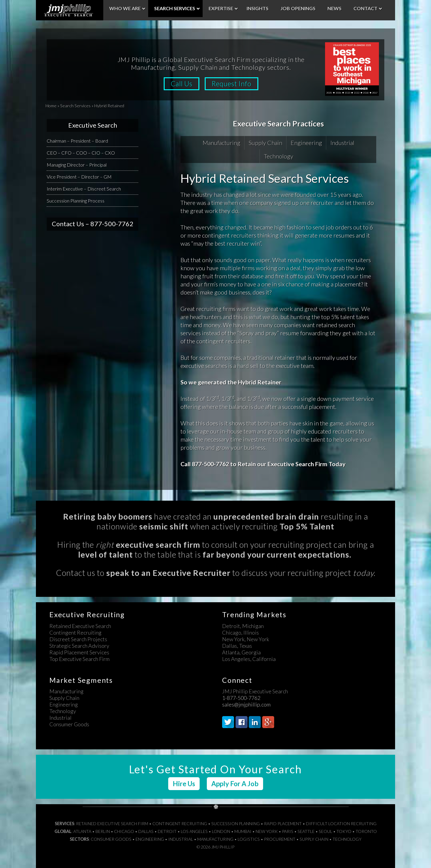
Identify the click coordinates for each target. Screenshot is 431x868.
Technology (279, 156)
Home (51, 106)
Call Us (181, 84)
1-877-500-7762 (241, 698)
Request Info (232, 84)
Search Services (75, 106)
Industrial (342, 143)
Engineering (306, 143)
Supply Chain (265, 143)
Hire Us (184, 784)
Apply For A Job (235, 784)
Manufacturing (221, 143)
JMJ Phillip (70, 10)
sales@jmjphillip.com (246, 704)
